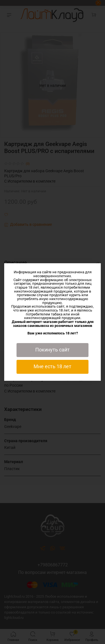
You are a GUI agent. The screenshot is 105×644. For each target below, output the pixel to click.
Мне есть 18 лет (53, 367)
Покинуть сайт (53, 350)
